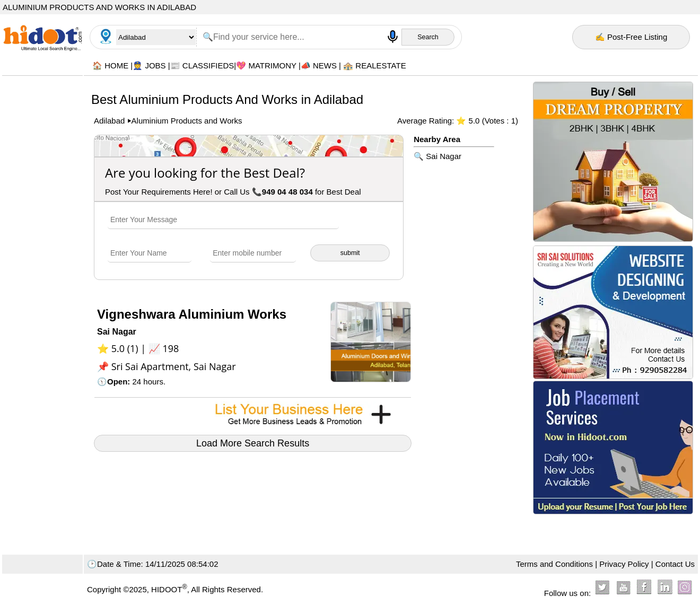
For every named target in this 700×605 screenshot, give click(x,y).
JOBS (155, 65)
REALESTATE (380, 65)
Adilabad (111, 121)
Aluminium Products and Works (187, 121)
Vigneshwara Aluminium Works (192, 314)
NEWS (325, 65)
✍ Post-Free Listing (631, 37)
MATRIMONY (272, 65)
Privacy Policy (624, 564)
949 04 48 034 (287, 192)
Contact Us (675, 564)
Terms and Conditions (554, 564)
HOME (116, 65)
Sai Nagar (444, 156)
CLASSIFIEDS (208, 65)
